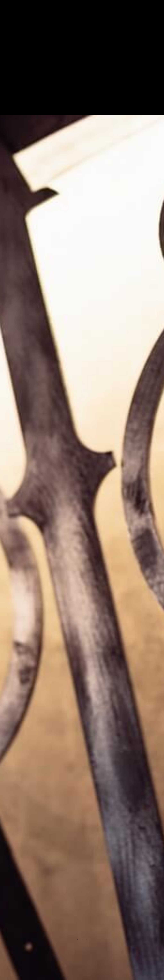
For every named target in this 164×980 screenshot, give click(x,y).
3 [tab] (87, 939)
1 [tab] (77, 939)
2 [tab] (82, 939)
